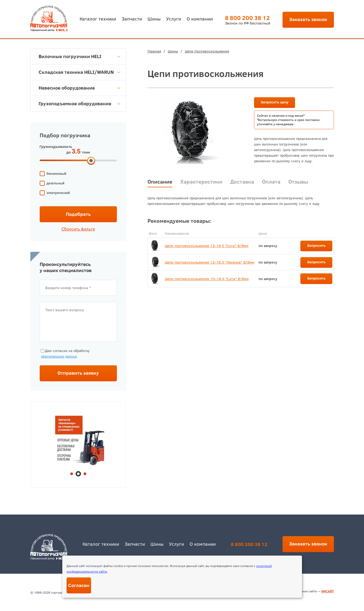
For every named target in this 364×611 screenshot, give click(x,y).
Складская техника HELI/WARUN (79, 72)
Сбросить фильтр (78, 229)
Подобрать (78, 214)
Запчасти (132, 19)
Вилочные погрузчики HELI (79, 56)
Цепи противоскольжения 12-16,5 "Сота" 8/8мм (207, 246)
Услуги (174, 19)
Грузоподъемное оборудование (79, 104)
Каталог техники (98, 19)
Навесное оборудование (79, 88)
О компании (200, 19)
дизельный (56, 183)
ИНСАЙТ (328, 591)
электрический (58, 193)
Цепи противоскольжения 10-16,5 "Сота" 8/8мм (207, 279)
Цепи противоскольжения (207, 51)
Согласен (79, 585)
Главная (154, 51)
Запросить (316, 245)
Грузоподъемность (56, 147)
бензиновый (56, 174)
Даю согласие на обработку (65, 354)
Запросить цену (275, 102)
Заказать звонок (308, 19)
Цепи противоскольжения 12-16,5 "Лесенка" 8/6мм (210, 262)
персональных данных (59, 356)
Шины (154, 19)
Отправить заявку (78, 373)
